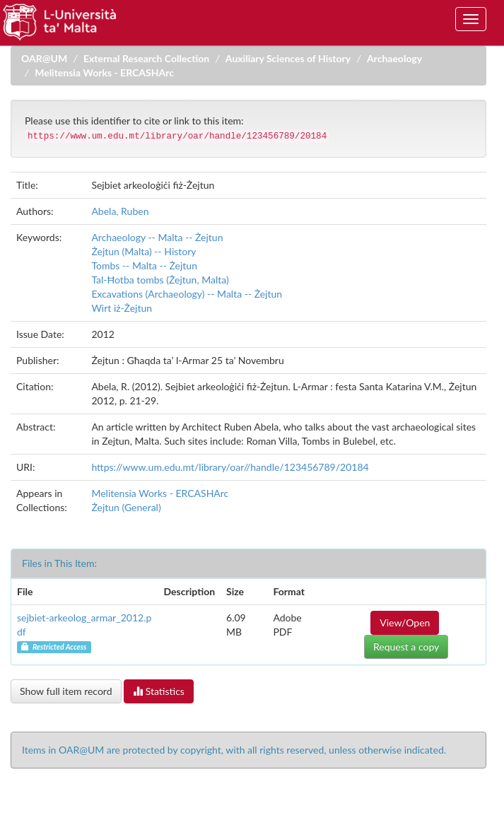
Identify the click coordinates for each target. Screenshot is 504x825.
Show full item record (66, 691)
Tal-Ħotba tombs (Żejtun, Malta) (160, 280)
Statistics (159, 691)
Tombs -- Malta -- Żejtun (144, 265)
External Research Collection (146, 58)
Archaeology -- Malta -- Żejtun (157, 237)
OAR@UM (44, 58)
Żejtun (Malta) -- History (143, 251)
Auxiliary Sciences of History (288, 58)
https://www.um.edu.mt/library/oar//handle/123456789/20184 (230, 467)
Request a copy (406, 646)
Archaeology (394, 58)
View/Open (405, 622)
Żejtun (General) (126, 507)
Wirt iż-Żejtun (122, 308)
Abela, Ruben (120, 211)
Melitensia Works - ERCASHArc (104, 72)
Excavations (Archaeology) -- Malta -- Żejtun (187, 294)
